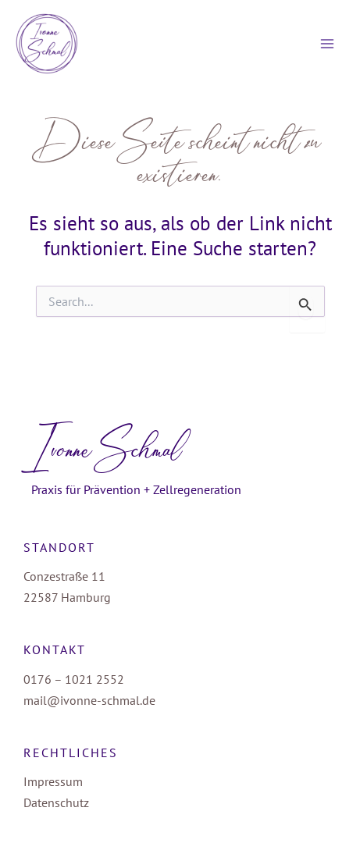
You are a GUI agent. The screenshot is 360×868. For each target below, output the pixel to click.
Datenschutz (56, 802)
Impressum (53, 781)
